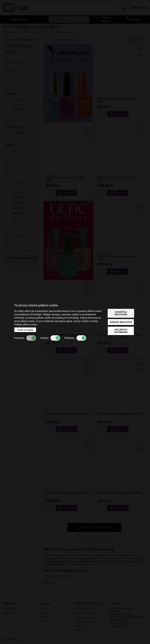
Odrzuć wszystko (121, 322)
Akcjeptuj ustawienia (121, 331)
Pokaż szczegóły (25, 330)
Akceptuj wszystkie (121, 313)
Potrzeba (25, 338)
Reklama (75, 338)
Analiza (50, 338)
